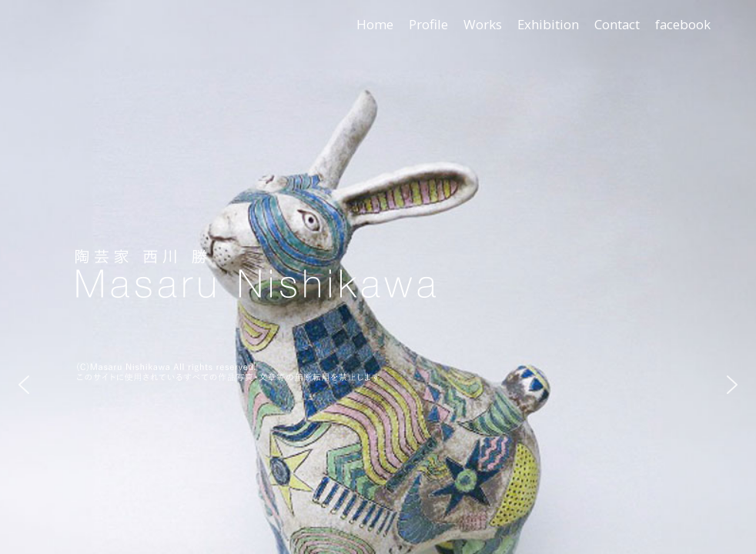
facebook (683, 24)
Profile (428, 24)
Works (483, 24)
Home (375, 24)
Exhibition (548, 24)
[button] (24, 385)
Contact (617, 24)
